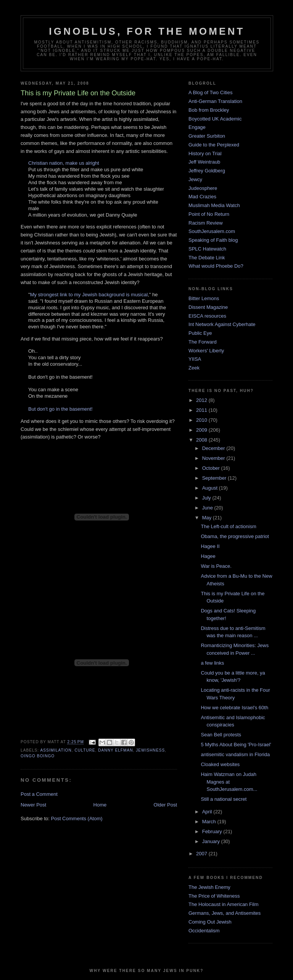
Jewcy (195, 179)
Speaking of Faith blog (213, 240)
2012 (202, 400)
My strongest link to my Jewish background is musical (89, 295)
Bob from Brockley (209, 110)
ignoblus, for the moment (147, 31)
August (211, 488)
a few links (212, 663)
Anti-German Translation (215, 101)
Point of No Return (209, 214)
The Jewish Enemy (209, 887)
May (208, 518)
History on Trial (205, 153)
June (208, 508)
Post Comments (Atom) (77, 819)
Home (100, 805)
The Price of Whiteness (214, 896)
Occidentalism (204, 931)
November (214, 458)
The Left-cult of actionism (228, 526)
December (214, 448)
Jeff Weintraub (204, 162)
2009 (202, 430)
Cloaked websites (220, 764)
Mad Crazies (202, 197)
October (212, 468)
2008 (202, 440)
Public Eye (200, 333)
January (212, 841)
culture (85, 750)
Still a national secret (224, 799)
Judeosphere (203, 188)
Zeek (194, 368)
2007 (202, 854)
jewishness (150, 750)
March (210, 822)
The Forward (203, 342)
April (208, 812)
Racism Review (206, 223)
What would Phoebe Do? (216, 266)
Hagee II (210, 546)
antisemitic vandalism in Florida (235, 754)
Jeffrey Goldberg (207, 171)
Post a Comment (39, 794)
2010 (202, 420)
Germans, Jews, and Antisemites (225, 913)
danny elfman (115, 750)
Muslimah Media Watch (214, 205)
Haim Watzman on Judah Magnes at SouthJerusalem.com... (229, 782)
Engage (197, 127)
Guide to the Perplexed (214, 145)
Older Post (165, 805)
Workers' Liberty (206, 351)
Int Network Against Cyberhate (222, 324)
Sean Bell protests (221, 735)
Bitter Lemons (204, 298)
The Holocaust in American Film (224, 904)
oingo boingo (38, 756)
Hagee (208, 556)
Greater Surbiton (207, 136)
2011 (202, 410)
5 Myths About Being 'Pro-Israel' (236, 745)
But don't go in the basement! (60, 409)
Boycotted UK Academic (215, 119)
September (215, 478)
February (213, 831)
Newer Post (33, 805)
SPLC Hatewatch (207, 249)
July (207, 498)
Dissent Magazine (208, 307)
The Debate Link (207, 258)
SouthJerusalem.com (212, 231)
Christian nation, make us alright (64, 163)
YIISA (195, 359)
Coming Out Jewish (210, 922)
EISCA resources (207, 316)
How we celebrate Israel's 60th (234, 708)
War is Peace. (216, 566)
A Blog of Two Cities (210, 92)
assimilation (56, 750)
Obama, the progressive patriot (235, 536)
